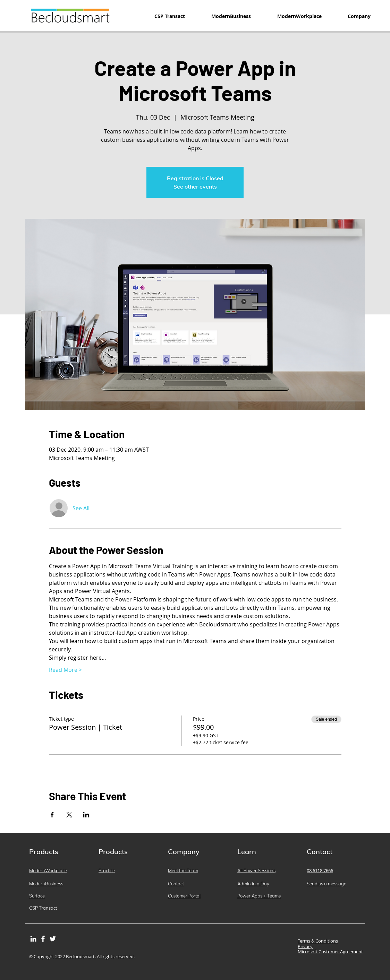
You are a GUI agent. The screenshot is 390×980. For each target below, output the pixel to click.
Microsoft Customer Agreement (330, 952)
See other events (195, 187)
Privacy (305, 946)
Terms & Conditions (318, 941)
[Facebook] (43, 939)
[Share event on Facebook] (52, 815)
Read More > (65, 670)
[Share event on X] (69, 815)
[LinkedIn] (33, 939)
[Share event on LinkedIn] (86, 815)
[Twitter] (53, 939)
